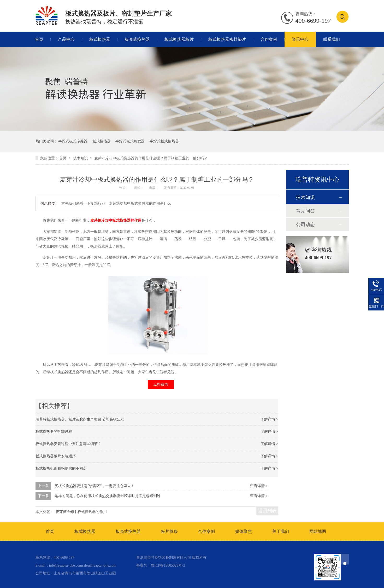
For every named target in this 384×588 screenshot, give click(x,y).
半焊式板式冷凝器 (73, 141)
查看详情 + (259, 486)
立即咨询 (161, 384)
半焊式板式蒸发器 (130, 141)
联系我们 (332, 39)
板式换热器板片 (179, 39)
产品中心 (66, 39)
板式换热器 (100, 39)
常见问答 (305, 211)
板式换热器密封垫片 (227, 39)
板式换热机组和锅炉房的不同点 (61, 468)
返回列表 (267, 511)
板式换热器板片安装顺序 (56, 456)
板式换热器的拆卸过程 (54, 432)
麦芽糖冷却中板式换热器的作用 (116, 220)
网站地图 (318, 531)
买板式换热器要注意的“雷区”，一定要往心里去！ (94, 486)
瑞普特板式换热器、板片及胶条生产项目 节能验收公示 (80, 419)
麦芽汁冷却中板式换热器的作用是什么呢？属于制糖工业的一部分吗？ (151, 158)
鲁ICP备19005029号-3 (168, 565)
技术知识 (81, 158)
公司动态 (305, 224)
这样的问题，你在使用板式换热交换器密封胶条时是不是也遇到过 (108, 496)
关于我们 (281, 531)
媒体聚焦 (244, 531)
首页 (39, 39)
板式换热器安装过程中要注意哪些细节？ (68, 444)
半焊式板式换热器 (164, 141)
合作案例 (269, 39)
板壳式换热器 (137, 39)
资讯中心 (300, 39)
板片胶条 (169, 531)
